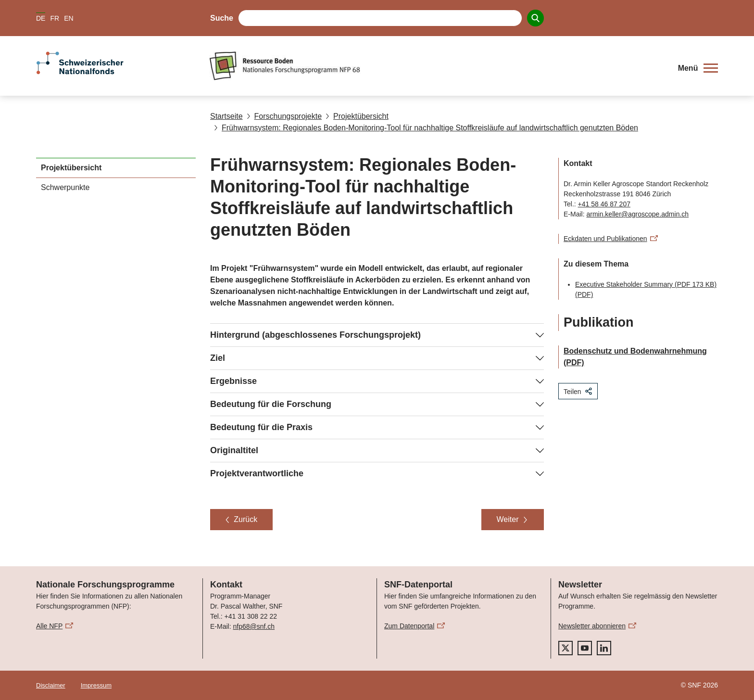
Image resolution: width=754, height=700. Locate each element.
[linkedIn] (604, 648)
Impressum (96, 685)
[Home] (437, 66)
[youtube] (585, 648)
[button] (698, 68)
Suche (222, 18)
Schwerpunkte (65, 187)
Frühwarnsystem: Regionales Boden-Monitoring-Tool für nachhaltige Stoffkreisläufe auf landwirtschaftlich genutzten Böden (426, 128)
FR (55, 18)
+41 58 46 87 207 (604, 204)
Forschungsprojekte (284, 116)
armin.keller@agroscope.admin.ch (637, 214)
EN (69, 18)
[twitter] (565, 648)
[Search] (535, 18)
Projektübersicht (357, 116)
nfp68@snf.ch (254, 626)
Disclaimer (51, 685)
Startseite (226, 116)
